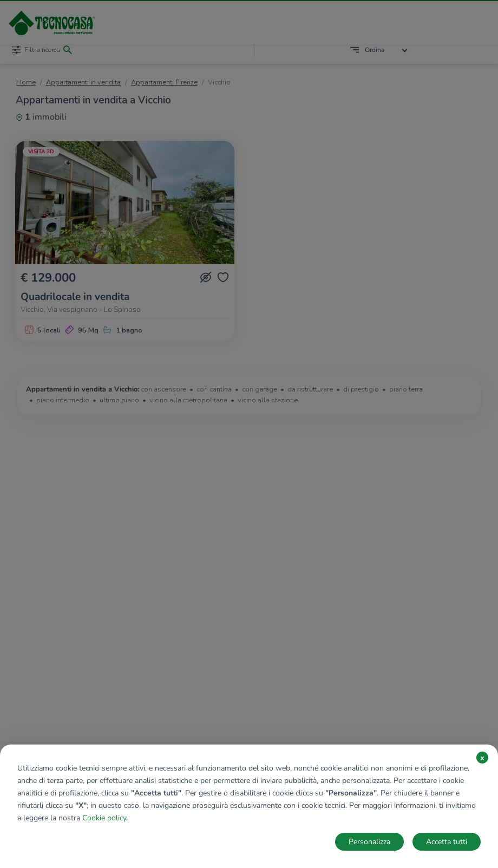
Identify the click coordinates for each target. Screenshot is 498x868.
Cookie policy (104, 818)
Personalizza (369, 842)
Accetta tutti (447, 842)
